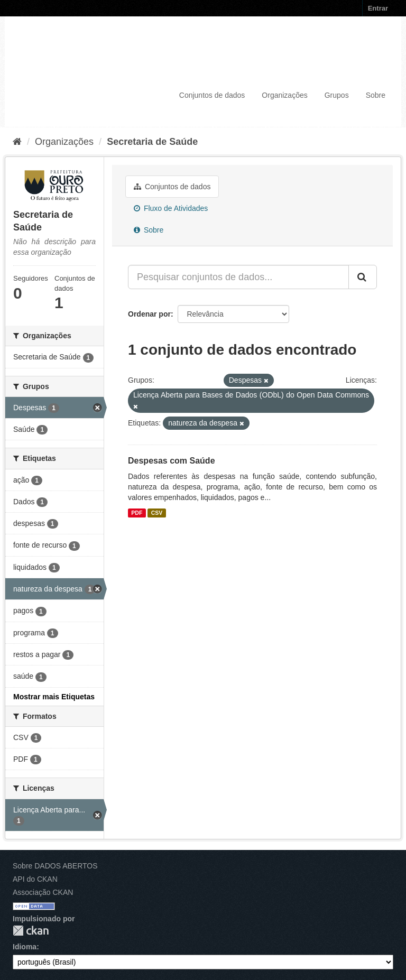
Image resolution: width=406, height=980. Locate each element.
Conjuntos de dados (212, 95)
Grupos (337, 95)
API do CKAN (35, 879)
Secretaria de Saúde (152, 142)
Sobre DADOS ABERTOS (55, 866)
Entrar (378, 8)
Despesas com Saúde (172, 461)
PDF (137, 513)
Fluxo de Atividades (171, 208)
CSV (157, 513)
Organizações (284, 95)
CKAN (31, 931)
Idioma (25, 947)
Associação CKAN (43, 892)
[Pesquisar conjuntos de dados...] (238, 277)
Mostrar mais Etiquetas (54, 697)
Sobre (376, 95)
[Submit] (363, 277)
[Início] (17, 142)
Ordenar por (149, 314)
